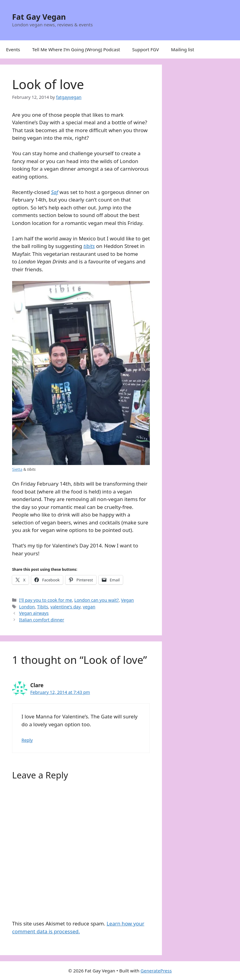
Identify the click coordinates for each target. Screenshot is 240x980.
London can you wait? (97, 600)
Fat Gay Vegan (39, 17)
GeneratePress (156, 971)
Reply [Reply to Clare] (27, 740)
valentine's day (66, 607)
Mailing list (182, 49)
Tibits (42, 607)
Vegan (127, 600)
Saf (55, 192)
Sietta (17, 469)
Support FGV (146, 49)
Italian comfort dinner (42, 620)
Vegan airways (34, 613)
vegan (89, 607)
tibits (89, 246)
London (27, 607)
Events (13, 49)
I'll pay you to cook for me (46, 600)
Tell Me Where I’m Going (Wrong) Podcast (76, 49)
